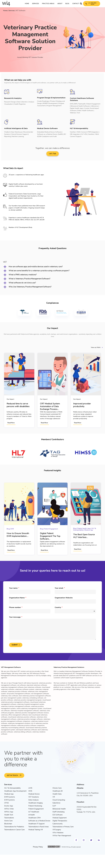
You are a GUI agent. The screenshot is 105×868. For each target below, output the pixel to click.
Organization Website (64, 597)
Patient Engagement (93, 104)
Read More (11, 423)
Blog (67, 4)
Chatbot (7, 132)
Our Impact (10, 399)
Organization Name (17, 597)
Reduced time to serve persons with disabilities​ (18, 405)
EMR (75, 104)
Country (58, 607)
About (60, 4)
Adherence (95, 106)
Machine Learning (18, 136)
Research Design (10, 102)
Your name (14, 588)
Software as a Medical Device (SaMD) (50, 134)
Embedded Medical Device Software (49, 132)
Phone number (15, 607)
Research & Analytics (13, 98)
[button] (81, 4)
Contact (76, 4)
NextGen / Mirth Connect (78, 132)
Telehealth (82, 104)
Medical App (89, 530)
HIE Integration (75, 134)
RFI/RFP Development (50, 103)
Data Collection (22, 102)
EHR (71, 104)
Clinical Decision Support (20, 134)
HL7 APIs (84, 134)
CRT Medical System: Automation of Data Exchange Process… (50, 406)
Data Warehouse (17, 132)
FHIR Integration (93, 132)
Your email (59, 588)
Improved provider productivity (82, 405)
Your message (15, 617)
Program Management (54, 106)
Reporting (8, 136)
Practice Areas (48, 4)
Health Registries (20, 104)
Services (36, 4)
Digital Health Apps (77, 108)
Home (27, 4)
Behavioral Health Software (80, 106)
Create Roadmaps (43, 101)
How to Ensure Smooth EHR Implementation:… (18, 535)
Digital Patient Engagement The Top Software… (50, 536)
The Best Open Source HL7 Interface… (84, 536)
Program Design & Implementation (51, 98)
